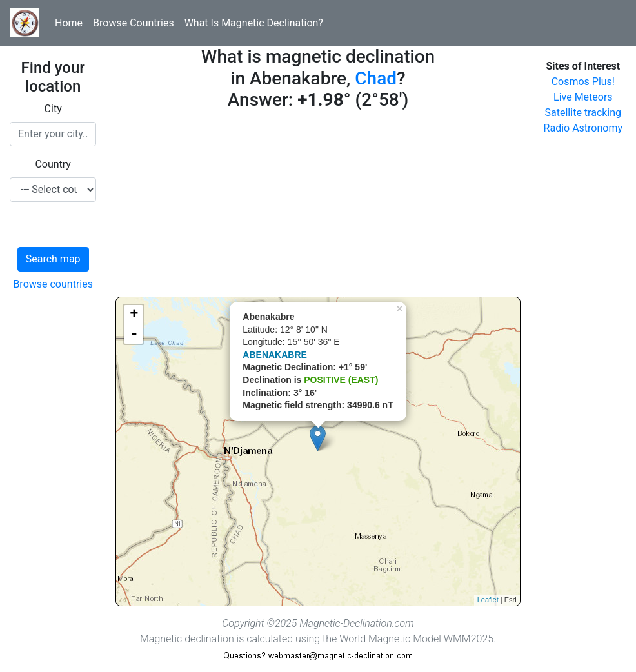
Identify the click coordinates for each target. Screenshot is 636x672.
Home (69, 23)
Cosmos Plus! (583, 82)
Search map (53, 259)
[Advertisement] (318, 206)
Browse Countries (134, 23)
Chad (376, 78)
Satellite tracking (583, 113)
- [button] (134, 334)
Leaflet (488, 600)
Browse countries (53, 284)
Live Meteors (583, 97)
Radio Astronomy (583, 128)
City (53, 109)
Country (53, 164)
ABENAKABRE (275, 355)
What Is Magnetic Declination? (254, 23)
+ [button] (134, 315)
